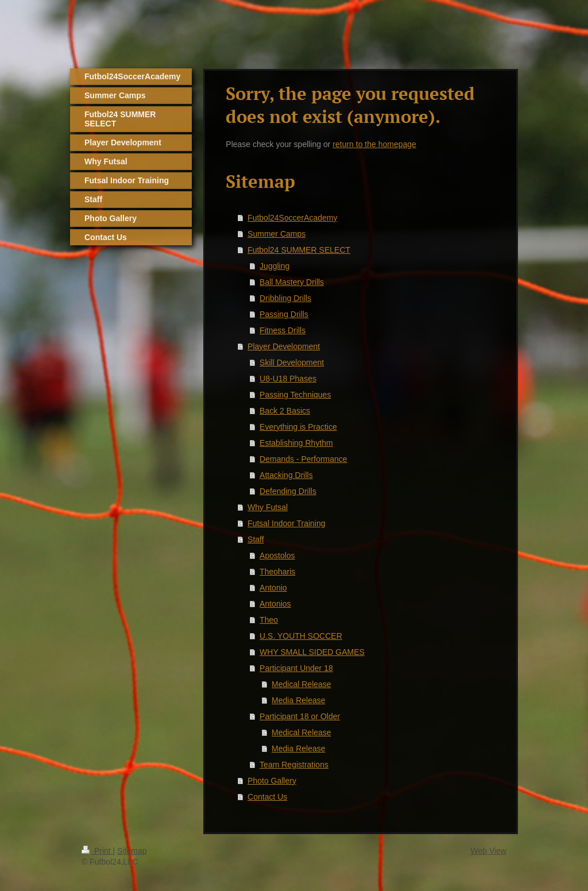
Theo (269, 620)
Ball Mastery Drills (292, 282)
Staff (256, 539)
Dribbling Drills (285, 298)
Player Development (284, 346)
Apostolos (277, 556)
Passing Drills (284, 314)
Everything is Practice (298, 427)
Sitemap (132, 851)
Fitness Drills (283, 330)
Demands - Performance (303, 459)
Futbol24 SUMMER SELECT (299, 250)
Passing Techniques (295, 395)
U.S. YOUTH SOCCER (301, 636)
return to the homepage (374, 144)
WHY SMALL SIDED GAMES (312, 652)
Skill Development (292, 362)
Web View (488, 851)
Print (97, 851)
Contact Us (267, 797)
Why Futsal (268, 507)
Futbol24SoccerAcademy (292, 218)
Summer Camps (276, 234)
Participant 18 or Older (300, 716)
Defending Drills (288, 491)
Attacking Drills (286, 475)
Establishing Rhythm (296, 443)
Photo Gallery (272, 781)
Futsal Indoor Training (286, 523)
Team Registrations (294, 765)
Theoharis (277, 572)
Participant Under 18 (296, 668)
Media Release (298, 700)
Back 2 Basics (285, 411)
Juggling (274, 266)
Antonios (275, 604)
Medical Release (301, 684)
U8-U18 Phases (288, 379)
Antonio (273, 588)
